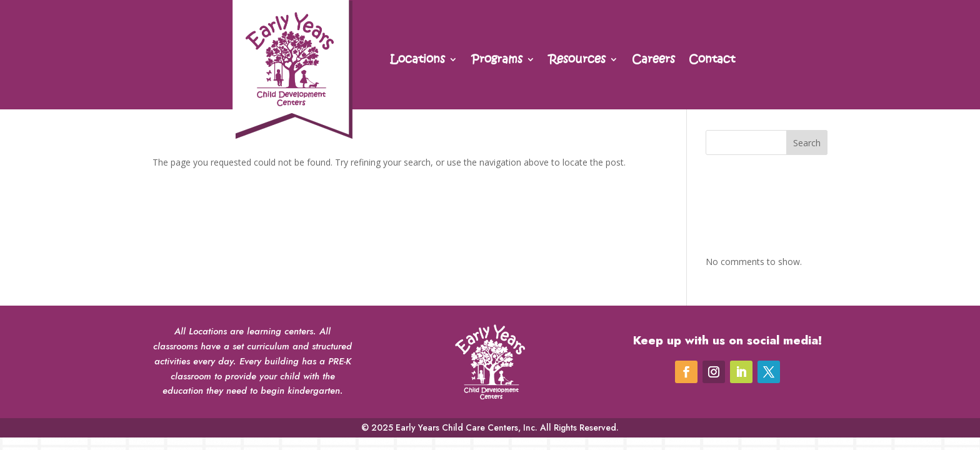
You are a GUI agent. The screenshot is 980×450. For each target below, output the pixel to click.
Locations (417, 61)
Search (807, 143)
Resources (577, 61)
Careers (653, 61)
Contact (712, 61)
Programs (497, 61)
